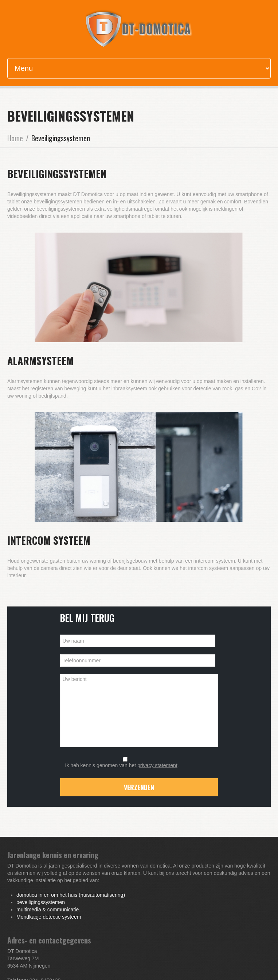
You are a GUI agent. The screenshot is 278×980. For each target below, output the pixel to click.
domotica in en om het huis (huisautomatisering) (71, 895)
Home (15, 138)
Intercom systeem (49, 540)
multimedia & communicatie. (48, 910)
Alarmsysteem (40, 361)
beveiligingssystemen (41, 902)
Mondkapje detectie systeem (49, 917)
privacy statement (157, 765)
